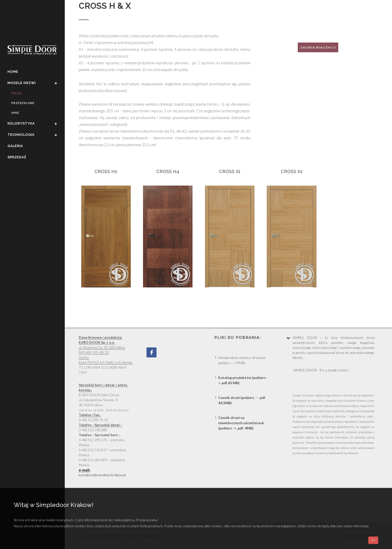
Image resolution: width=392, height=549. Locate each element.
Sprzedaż (17, 157)
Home (13, 72)
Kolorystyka (21, 123)
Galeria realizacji (318, 47)
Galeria (15, 146)
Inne (15, 113)
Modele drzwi (22, 83)
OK (373, 540)
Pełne (16, 93)
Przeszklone (23, 103)
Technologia (21, 135)
